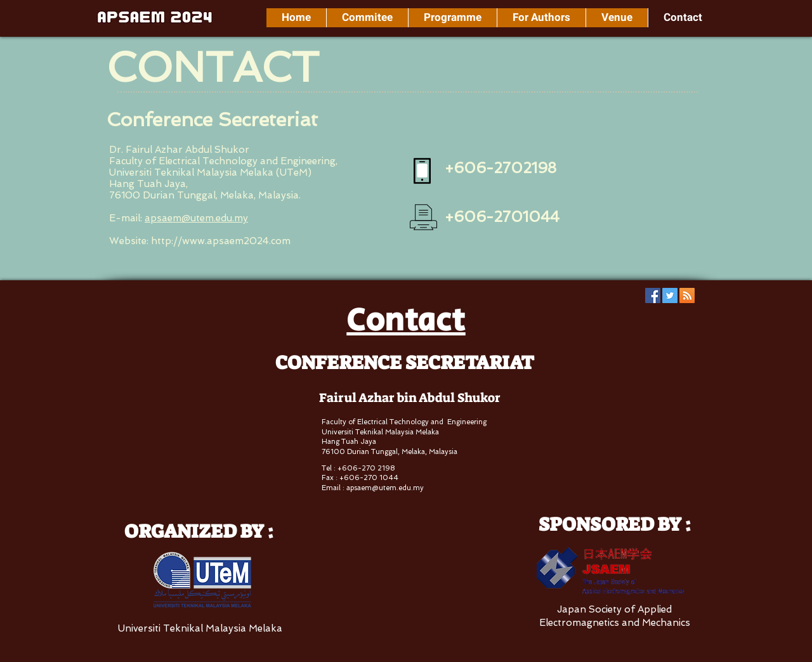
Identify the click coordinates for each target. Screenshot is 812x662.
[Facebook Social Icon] (653, 295)
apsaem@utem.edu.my (196, 218)
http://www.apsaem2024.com (221, 241)
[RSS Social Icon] (687, 295)
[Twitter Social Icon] (670, 295)
